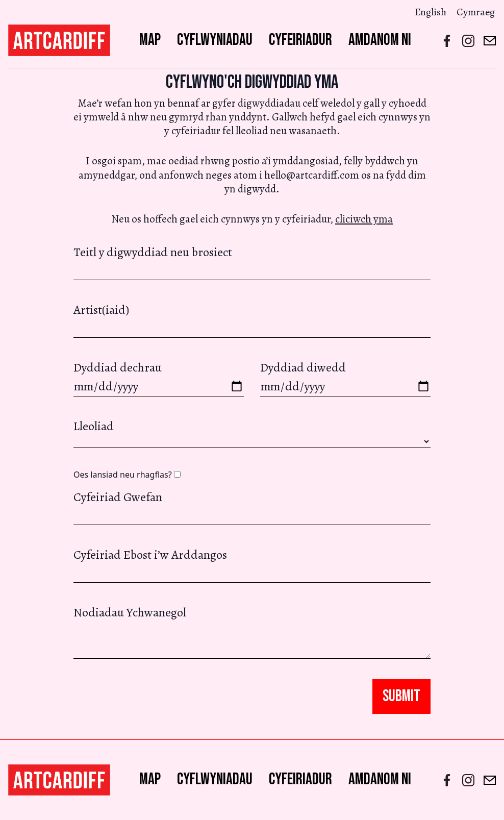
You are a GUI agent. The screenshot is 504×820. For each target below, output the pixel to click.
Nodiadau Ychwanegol (252, 631)
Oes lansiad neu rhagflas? (127, 475)
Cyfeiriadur (300, 40)
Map (150, 40)
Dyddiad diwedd (345, 378)
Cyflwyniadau (215, 40)
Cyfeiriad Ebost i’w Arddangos (252, 565)
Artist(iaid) (252, 320)
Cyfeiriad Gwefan (252, 507)
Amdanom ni (380, 40)
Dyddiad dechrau (159, 378)
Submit (401, 696)
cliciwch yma (364, 219)
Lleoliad (94, 426)
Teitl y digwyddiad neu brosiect (252, 262)
